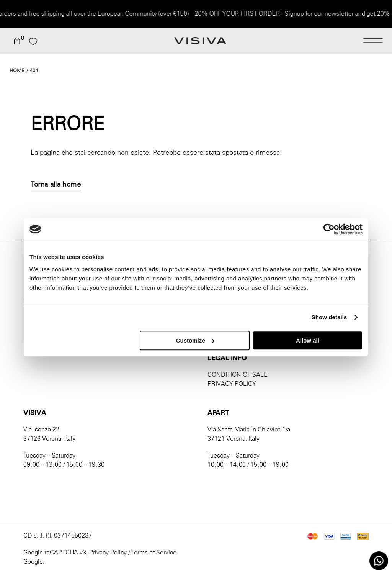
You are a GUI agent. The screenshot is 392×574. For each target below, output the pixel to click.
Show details (329, 317)
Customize (195, 340)
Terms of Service (154, 552)
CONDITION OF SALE (238, 375)
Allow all (308, 340)
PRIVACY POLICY (232, 384)
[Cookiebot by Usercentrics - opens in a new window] (329, 229)
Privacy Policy (108, 552)
